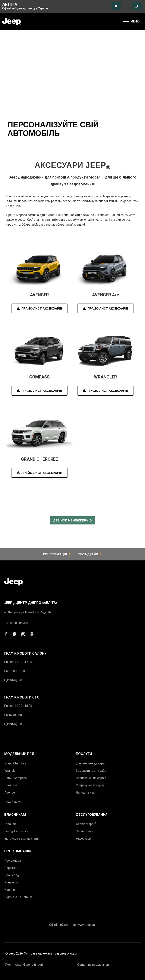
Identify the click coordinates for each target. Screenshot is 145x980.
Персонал (11, 868)
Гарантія (10, 824)
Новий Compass (16, 778)
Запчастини (84, 831)
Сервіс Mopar (86, 824)
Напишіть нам (86, 792)
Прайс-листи (13, 802)
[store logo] (11, 21)
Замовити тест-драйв (91, 771)
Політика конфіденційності (24, 965)
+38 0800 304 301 (16, 623)
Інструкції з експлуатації (22, 839)
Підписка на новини (18, 897)
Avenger (10, 792)
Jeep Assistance (16, 831)
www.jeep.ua (86, 925)
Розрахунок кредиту (90, 785)
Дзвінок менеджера (90, 763)
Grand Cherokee (15, 763)
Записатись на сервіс (91, 778)
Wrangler (11, 771)
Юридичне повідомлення (95, 965)
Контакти (11, 882)
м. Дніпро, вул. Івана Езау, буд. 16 (28, 612)
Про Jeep (12, 875)
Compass (11, 785)
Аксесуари (83, 839)
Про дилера (13, 861)
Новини (10, 890)
